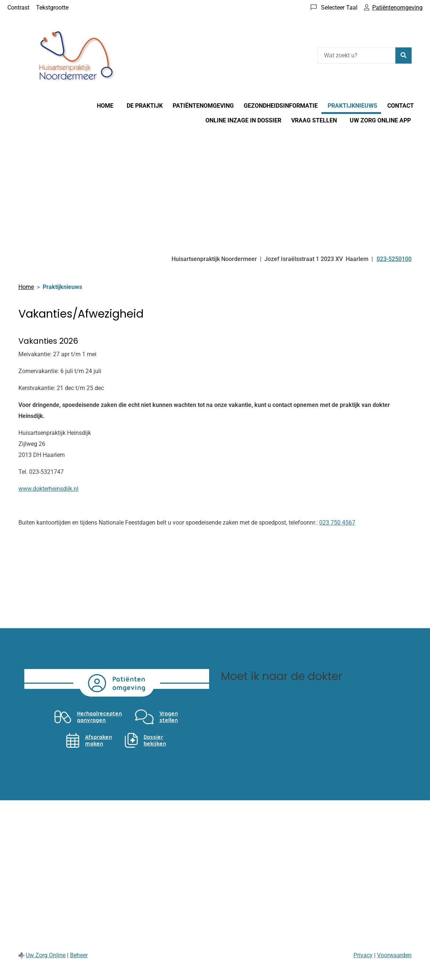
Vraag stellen (314, 120)
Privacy (363, 955)
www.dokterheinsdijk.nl (48, 489)
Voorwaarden (394, 955)
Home (105, 106)
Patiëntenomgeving (203, 106)
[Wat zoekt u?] (357, 56)
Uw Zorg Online (46, 955)
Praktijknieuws (353, 106)
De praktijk (145, 106)
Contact (401, 106)
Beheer (79, 955)
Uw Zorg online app (380, 120)
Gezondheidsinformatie (281, 106)
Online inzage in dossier (243, 120)
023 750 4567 (337, 523)
